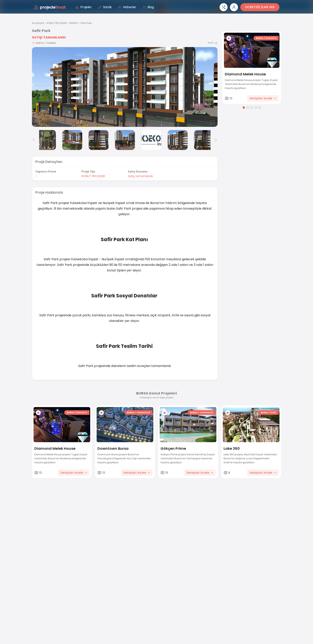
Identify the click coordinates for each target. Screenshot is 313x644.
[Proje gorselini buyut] (125, 87)
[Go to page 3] (252, 107)
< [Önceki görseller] (34, 140)
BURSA (74, 23)
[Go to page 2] (248, 107)
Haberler (127, 7)
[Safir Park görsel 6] (151, 140)
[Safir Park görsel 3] (72, 140)
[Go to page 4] (256, 107)
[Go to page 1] (244, 107)
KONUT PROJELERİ (57, 23)
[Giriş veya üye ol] (234, 7)
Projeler (84, 7)
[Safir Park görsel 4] (99, 140)
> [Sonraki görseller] (216, 140)
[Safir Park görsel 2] (46, 140)
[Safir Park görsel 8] (204, 140)
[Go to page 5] (260, 107)
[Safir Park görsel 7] (178, 140)
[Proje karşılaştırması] (224, 7)
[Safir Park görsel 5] (125, 140)
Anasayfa (38, 23)
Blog (148, 7)
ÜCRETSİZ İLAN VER (260, 7)
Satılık (105, 7)
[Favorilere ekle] (229, 38)
